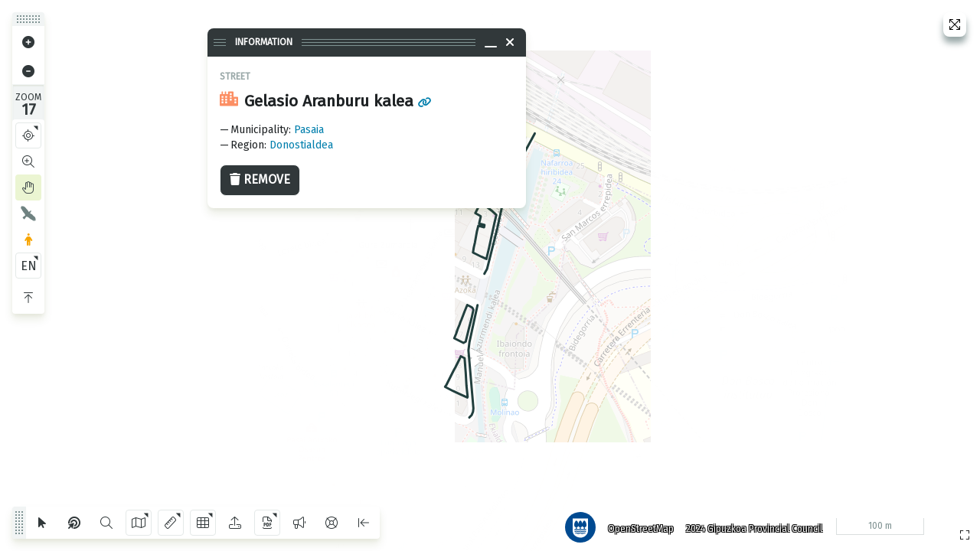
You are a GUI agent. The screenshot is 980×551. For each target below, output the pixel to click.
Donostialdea (301, 145)
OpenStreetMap (636, 524)
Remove (260, 179)
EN (29, 266)
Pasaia (309, 130)
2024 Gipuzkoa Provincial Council (750, 524)
